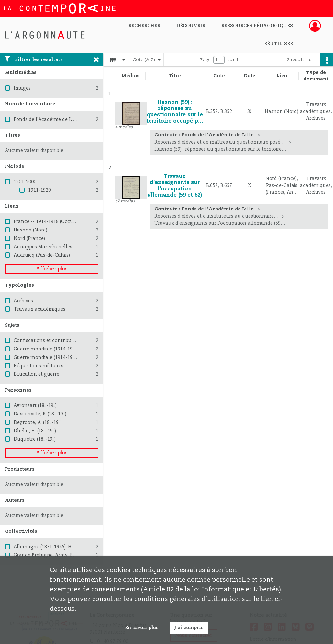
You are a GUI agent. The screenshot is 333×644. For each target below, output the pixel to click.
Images (22, 88)
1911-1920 (39, 190)
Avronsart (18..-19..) (35, 406)
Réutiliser (278, 44)
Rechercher (144, 26)
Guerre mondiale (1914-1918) (46, 349)
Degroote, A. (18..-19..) (38, 423)
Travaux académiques (39, 309)
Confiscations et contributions (48, 341)
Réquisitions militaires (39, 366)
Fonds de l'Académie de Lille (46, 120)
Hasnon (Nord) (30, 230)
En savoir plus (142, 628)
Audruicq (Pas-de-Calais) (42, 255)
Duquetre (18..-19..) (35, 439)
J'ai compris (189, 628)
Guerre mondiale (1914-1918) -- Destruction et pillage (74, 358)
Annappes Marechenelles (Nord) (51, 247)
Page (205, 60)
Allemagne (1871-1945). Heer (46, 547)
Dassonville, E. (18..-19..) (40, 414)
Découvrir (191, 26)
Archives (23, 301)
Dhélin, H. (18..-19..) (35, 431)
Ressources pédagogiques (257, 26)
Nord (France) (29, 239)
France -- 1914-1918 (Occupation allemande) (65, 222)
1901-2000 (25, 182)
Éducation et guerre (36, 374)
